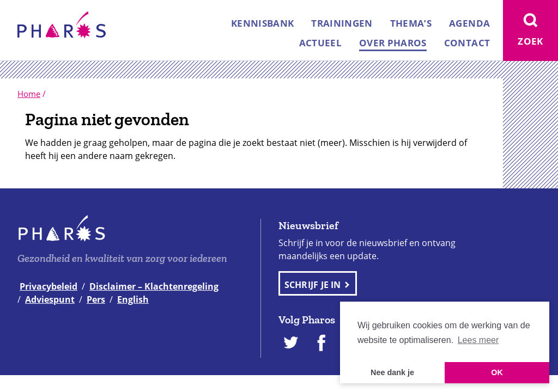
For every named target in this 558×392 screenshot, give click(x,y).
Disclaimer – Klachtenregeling (154, 286)
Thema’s (411, 23)
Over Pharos (393, 43)
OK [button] (497, 372)
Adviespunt (50, 299)
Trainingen (342, 23)
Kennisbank (262, 23)
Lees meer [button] (478, 340)
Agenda (469, 23)
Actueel (320, 43)
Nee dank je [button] (392, 372)
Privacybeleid (48, 286)
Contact (467, 43)
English (133, 299)
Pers (96, 299)
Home (29, 94)
